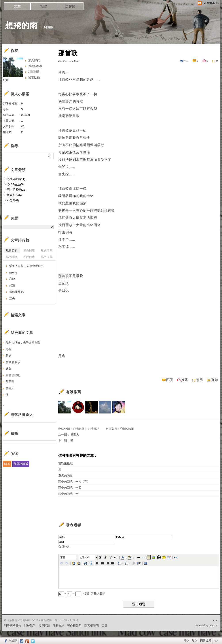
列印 (214, 380)
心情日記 (93, 429)
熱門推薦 (47, 257)
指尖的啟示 (13, 362)
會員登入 (64, 547)
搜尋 (50, 156)
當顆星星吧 (65, 463)
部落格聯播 (21, 464)
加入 (195, 641)
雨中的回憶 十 (68, 494)
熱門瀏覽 (12, 257)
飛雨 (6, 80)
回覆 (169, 380)
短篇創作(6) (14, 195)
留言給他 (34, 77)
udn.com (214, 625)
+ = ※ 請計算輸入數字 (82, 593)
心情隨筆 (78, 429)
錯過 (12, 286)
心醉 (12, 279)
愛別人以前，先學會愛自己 (27, 266)
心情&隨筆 (127, 429)
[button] (69, 557)
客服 (104, 626)
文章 (17, 6)
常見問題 (44, 626)
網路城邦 (206, 641)
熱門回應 (29, 257)
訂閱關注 (34, 72)
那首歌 (10, 382)
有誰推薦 (74, 392)
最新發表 (12, 250)
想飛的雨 (21, 25)
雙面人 (75, 435)
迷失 (12, 299)
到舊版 (49, 27)
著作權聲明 (74, 626)
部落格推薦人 (22, 415)
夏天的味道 (65, 476)
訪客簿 (70, 6)
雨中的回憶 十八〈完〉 (74, 482)
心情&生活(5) (15, 184)
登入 (187, 641)
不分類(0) (13, 200)
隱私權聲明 (92, 626)
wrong (13, 273)
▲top (215, 620)
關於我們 (30, 626)
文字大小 (85, 557)
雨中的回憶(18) (17, 190)
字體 (63, 557)
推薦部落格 (35, 66)
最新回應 (29, 250)
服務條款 (59, 626)
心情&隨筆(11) (16, 179)
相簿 (44, 6)
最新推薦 (47, 250)
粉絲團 (13, 641)
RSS (7, 464)
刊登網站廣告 (13, 626)
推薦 (184, 380)
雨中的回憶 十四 (70, 488)
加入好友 (34, 60)
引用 (199, 380)
